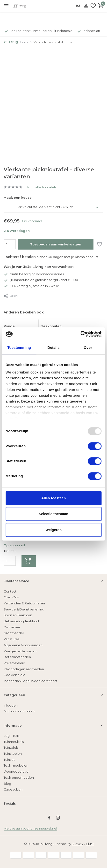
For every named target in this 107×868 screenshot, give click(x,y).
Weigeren (53, 530)
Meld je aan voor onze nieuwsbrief (30, 828)
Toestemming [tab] (19, 347)
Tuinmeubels (14, 742)
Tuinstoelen (13, 754)
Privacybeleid (14, 663)
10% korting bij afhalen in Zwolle (31, 286)
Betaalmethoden (17, 657)
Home (26, 42)
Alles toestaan (54, 498)
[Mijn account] (86, 6)
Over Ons (11, 597)
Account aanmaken (19, 711)
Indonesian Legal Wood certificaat (31, 681)
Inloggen (11, 705)
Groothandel (14, 633)
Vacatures (11, 639)
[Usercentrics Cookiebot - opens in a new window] (80, 334)
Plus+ (90, 844)
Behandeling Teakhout (21, 621)
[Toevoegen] (29, 561)
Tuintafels (11, 747)
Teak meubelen (16, 765)
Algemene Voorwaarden (23, 645)
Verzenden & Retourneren (24, 603)
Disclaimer (12, 627)
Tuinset (9, 760)
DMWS (77, 844)
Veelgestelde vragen (20, 651)
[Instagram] (58, 818)
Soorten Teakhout (18, 615)
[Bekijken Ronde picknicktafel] (20, 322)
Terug (11, 42)
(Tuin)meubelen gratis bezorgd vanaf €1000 (41, 280)
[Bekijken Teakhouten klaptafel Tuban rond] (57, 322)
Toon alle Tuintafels (42, 187)
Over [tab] (88, 347)
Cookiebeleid (14, 675)
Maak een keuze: (18, 198)
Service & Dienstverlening (24, 609)
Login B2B (12, 736)
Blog (7, 784)
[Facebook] (49, 818)
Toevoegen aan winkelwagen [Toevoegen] (56, 244)
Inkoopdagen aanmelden (24, 669)
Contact (10, 591)
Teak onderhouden (19, 777)
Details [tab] (54, 347)
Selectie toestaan (53, 514)
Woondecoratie (16, 771)
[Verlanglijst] (93, 6)
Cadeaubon (13, 789)
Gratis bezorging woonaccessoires (34, 274)
